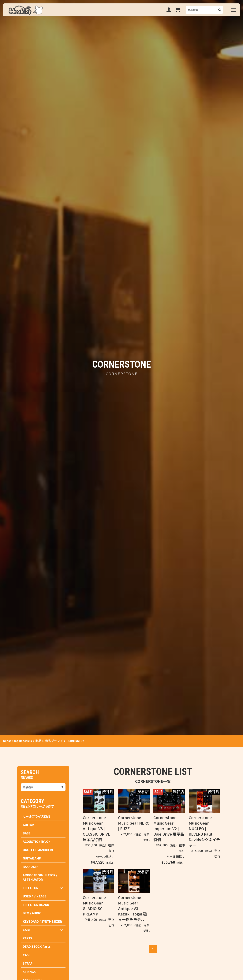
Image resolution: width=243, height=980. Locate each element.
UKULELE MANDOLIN (38, 850)
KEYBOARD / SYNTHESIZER (42, 921)
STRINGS (29, 972)
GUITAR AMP (32, 858)
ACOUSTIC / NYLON (37, 841)
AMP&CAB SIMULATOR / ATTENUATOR (40, 877)
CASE (27, 955)
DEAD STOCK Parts (37, 946)
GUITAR (28, 825)
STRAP (28, 963)
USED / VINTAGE (35, 896)
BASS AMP (30, 867)
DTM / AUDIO (32, 913)
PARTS (27, 938)
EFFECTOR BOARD (36, 905)
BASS (27, 833)
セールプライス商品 (36, 816)
